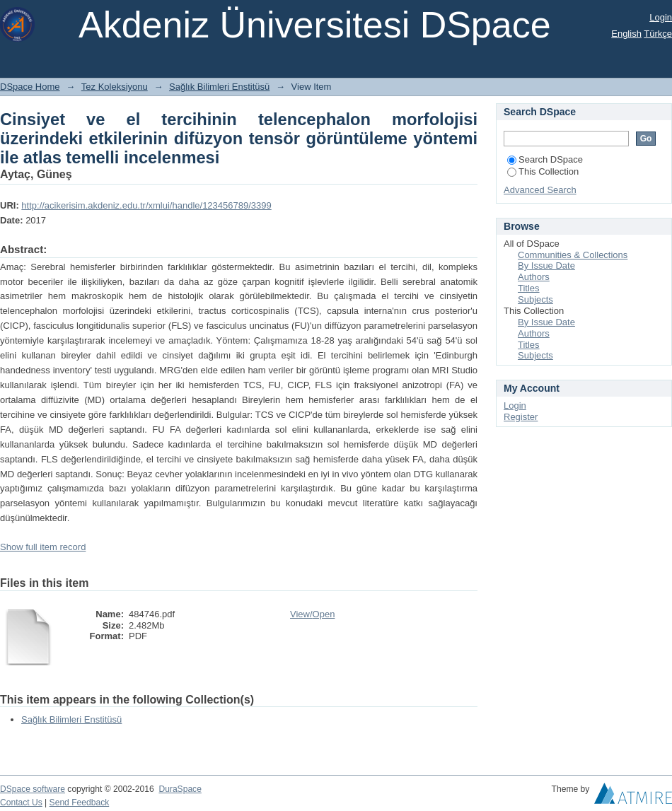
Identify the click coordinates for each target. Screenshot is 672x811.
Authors (534, 277)
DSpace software (33, 789)
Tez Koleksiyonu (115, 87)
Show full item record (43, 547)
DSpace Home (30, 87)
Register (521, 417)
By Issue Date (546, 266)
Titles (529, 288)
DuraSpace (180, 789)
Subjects (535, 299)
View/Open (312, 614)
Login (661, 17)
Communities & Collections (573, 255)
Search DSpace (545, 159)
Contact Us (21, 803)
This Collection (543, 171)
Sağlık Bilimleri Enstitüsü (219, 87)
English (626, 34)
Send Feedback (80, 803)
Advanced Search (540, 190)
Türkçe (658, 34)
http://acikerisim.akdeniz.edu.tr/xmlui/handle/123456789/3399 (146, 205)
